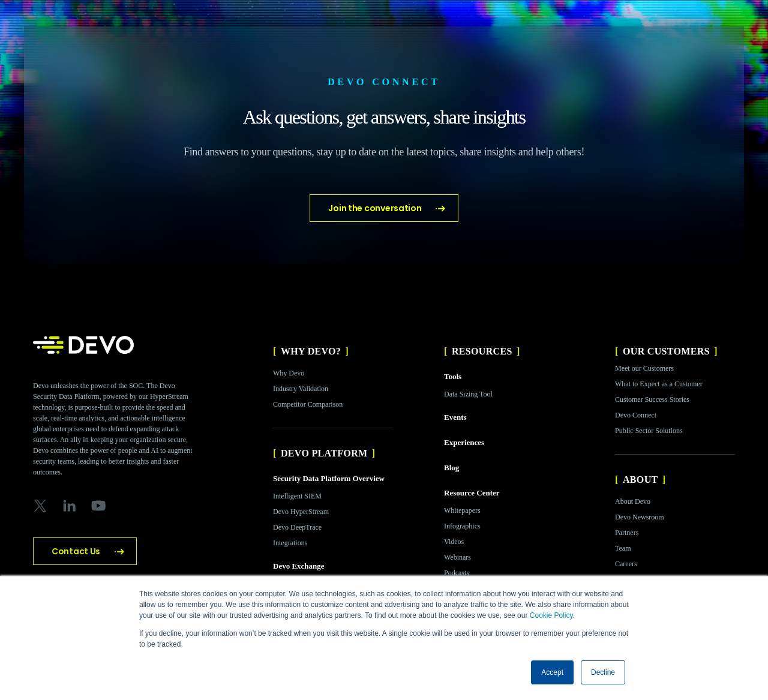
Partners (627, 533)
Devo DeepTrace (297, 527)
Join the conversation (375, 208)
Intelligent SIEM (297, 496)
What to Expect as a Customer (659, 384)
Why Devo (289, 373)
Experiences (464, 442)
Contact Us (76, 551)
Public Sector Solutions (649, 431)
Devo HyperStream (301, 512)
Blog (451, 468)
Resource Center (472, 493)
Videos (454, 542)
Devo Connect (636, 415)
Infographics (462, 526)
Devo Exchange (299, 566)
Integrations (290, 543)
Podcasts (457, 573)
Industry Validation (301, 389)
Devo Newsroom (640, 517)
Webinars (457, 557)
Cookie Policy (551, 615)
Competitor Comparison (308, 404)
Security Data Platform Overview (329, 478)
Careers (626, 564)
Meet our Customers (644, 368)
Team (623, 548)
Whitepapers (462, 510)
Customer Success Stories (652, 399)
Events (455, 417)
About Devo (633, 501)
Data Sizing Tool (468, 394)
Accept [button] (552, 672)
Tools (453, 376)
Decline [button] (603, 672)
